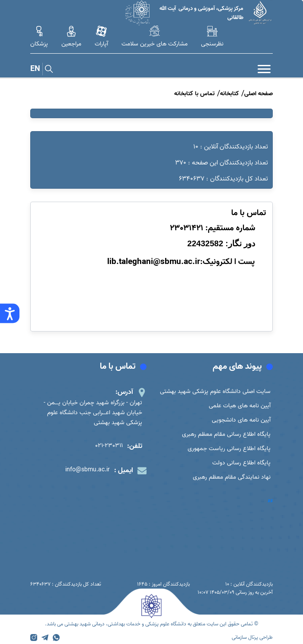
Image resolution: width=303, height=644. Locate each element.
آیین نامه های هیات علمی (240, 406)
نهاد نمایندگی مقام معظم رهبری (232, 477)
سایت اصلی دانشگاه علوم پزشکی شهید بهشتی (215, 391)
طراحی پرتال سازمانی (252, 637)
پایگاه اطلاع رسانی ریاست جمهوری (229, 449)
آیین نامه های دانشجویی (241, 420)
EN (35, 69)
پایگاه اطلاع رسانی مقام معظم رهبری (226, 434)
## (270, 501)
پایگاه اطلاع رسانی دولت (241, 463)
